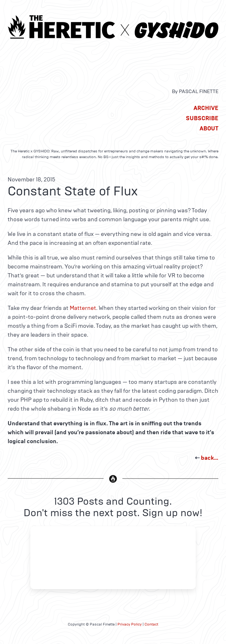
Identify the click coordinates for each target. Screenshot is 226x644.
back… (210, 458)
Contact (151, 624)
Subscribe (202, 118)
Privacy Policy (130, 624)
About (209, 128)
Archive (206, 108)
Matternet (83, 308)
